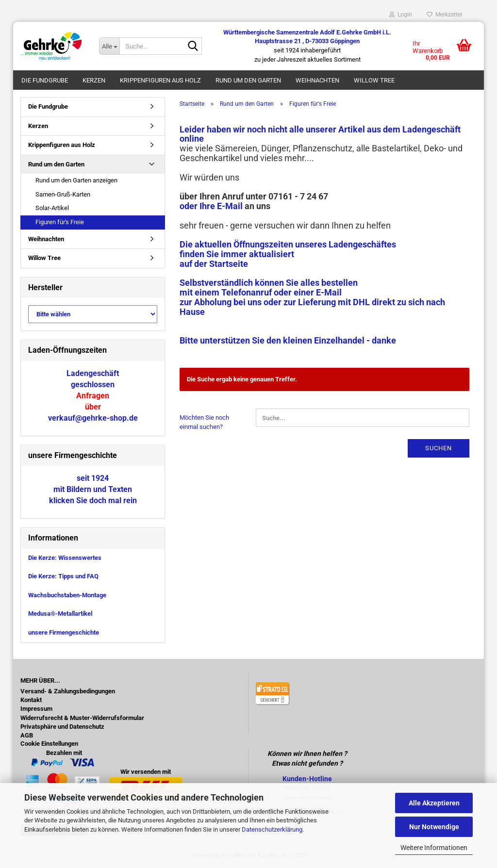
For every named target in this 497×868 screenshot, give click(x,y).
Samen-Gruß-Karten (63, 194)
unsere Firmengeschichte (64, 632)
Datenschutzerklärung (272, 829)
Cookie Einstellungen (49, 744)
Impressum (36, 709)
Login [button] (401, 15)
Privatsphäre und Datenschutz (62, 727)
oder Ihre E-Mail (211, 206)
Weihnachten (317, 80)
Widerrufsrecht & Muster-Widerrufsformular (82, 718)
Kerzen (94, 80)
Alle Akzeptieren (434, 803)
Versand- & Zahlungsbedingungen (68, 691)
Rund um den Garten (248, 80)
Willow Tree (374, 80)
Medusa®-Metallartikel (60, 614)
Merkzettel (444, 15)
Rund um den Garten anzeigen (76, 180)
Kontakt (31, 700)
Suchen (439, 448)
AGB (27, 736)
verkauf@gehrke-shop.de (93, 418)
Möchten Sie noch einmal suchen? (204, 422)
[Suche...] (109, 46)
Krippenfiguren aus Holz (160, 80)
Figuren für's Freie (60, 222)
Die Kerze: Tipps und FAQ (63, 576)
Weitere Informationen (434, 848)
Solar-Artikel (52, 208)
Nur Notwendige (434, 827)
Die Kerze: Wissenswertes (65, 558)
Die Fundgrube (45, 80)
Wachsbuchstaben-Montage (67, 595)
